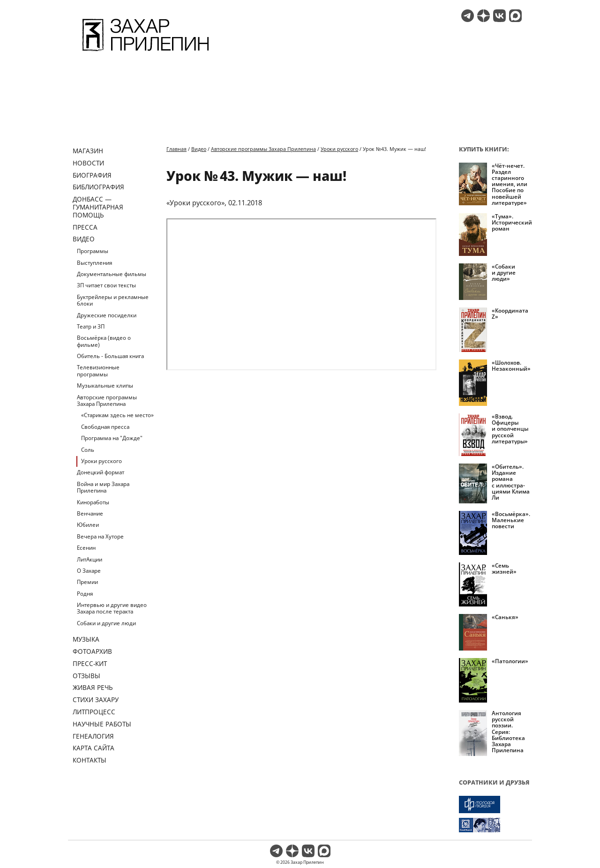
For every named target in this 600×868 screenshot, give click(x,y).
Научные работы (102, 724)
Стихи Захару (96, 700)
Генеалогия (93, 736)
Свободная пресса (105, 427)
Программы (93, 251)
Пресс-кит (90, 663)
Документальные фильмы (112, 274)
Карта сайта (94, 748)
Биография (92, 175)
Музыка (86, 639)
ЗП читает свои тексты (106, 285)
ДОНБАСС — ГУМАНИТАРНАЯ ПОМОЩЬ (98, 207)
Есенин (86, 548)
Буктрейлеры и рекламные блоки (113, 300)
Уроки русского (101, 461)
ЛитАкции (90, 559)
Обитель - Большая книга (110, 356)
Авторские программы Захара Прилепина (107, 400)
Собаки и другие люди (106, 623)
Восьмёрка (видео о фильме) (104, 341)
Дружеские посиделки (107, 315)
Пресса (85, 227)
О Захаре (89, 571)
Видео (84, 239)
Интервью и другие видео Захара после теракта (112, 608)
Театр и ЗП (91, 326)
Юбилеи (88, 525)
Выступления (94, 263)
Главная (176, 149)
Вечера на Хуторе (100, 536)
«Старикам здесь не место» (117, 415)
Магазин (88, 151)
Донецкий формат (101, 472)
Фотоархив (92, 651)
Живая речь (93, 687)
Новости (88, 163)
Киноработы (93, 502)
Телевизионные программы (98, 370)
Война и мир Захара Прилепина (103, 487)
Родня (85, 594)
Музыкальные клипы (105, 385)
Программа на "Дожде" (112, 438)
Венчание (90, 513)
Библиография (98, 187)
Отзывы (86, 676)
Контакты (90, 760)
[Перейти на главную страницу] (146, 52)
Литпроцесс (94, 712)
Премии (87, 582)
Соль (88, 450)
